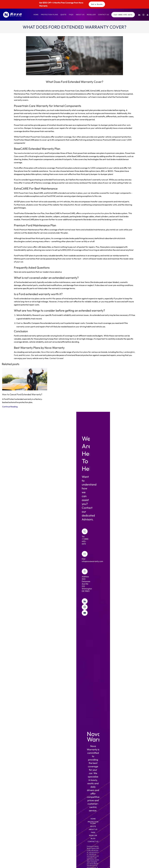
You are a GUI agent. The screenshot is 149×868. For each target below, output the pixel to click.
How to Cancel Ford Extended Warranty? (22, 394)
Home (36, 15)
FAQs (71, 15)
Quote (63, 15)
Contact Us (104, 15)
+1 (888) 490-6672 (85, 541)
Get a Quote (97, 4)
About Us (80, 15)
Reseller (91, 15)
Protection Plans (49, 15)
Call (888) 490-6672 (123, 15)
